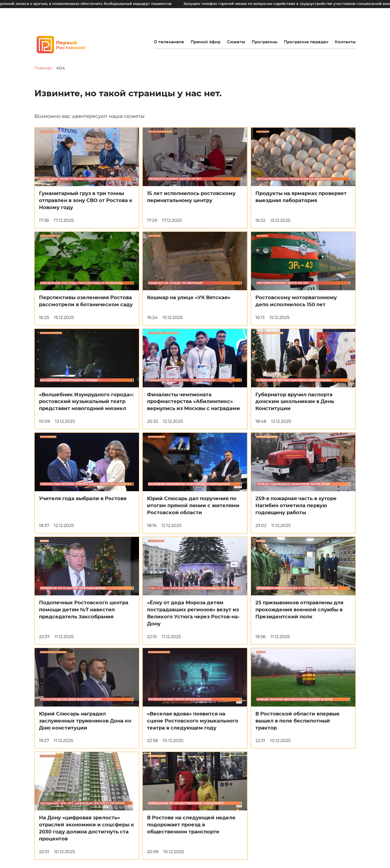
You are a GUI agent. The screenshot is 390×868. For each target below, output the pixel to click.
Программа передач (306, 42)
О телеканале (169, 42)
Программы (264, 42)
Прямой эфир (206, 42)
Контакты (345, 42)
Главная (43, 68)
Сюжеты (236, 42)
